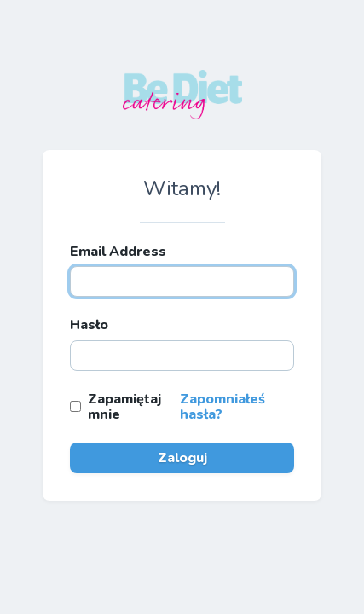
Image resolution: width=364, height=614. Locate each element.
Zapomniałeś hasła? (222, 407)
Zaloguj (182, 458)
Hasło (89, 325)
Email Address (118, 252)
